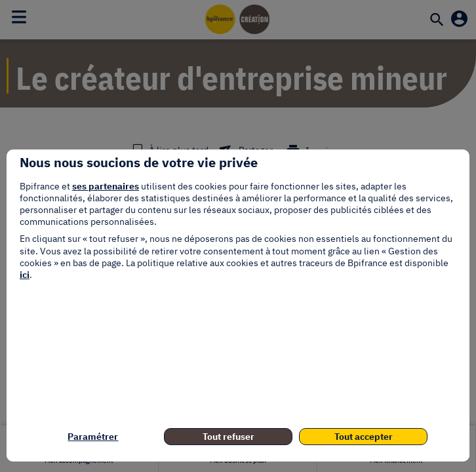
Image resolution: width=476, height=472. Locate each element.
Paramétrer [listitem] (93, 437)
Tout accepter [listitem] (364, 437)
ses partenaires (106, 186)
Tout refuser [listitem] (228, 437)
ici (25, 275)
